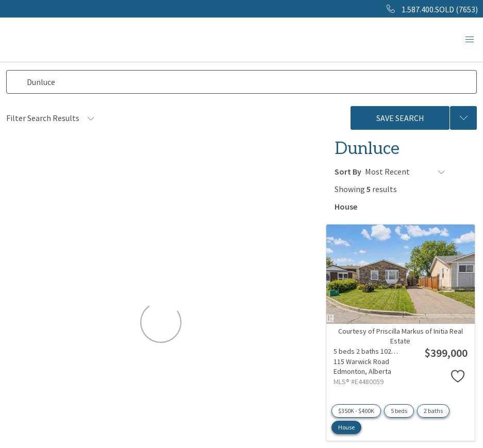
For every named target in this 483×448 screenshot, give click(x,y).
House (346, 426)
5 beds (399, 409)
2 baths (433, 409)
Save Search (400, 118)
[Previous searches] (463, 118)
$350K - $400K (356, 409)
